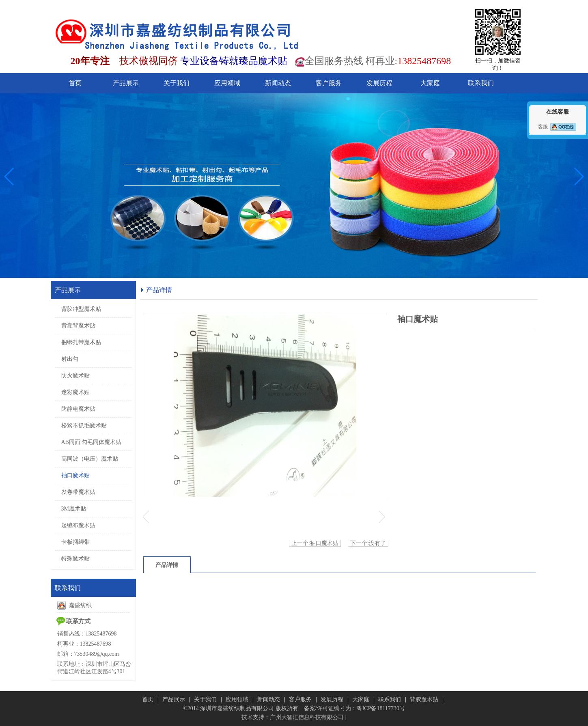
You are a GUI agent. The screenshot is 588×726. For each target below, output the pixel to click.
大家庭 (361, 699)
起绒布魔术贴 (78, 525)
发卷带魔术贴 (78, 492)
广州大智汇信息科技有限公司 (307, 717)
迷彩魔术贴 (75, 392)
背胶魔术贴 (424, 699)
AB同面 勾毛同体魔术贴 (92, 442)
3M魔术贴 (74, 509)
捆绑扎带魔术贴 (81, 342)
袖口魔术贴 (75, 475)
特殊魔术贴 (75, 559)
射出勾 (70, 359)
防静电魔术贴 (78, 409)
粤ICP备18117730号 (381, 708)
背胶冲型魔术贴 (81, 309)
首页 (148, 699)
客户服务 (300, 699)
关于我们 (205, 699)
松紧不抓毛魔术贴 (84, 425)
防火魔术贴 (75, 376)
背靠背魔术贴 (78, 326)
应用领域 (237, 699)
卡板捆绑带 (75, 542)
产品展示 (174, 699)
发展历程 (332, 699)
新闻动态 (269, 699)
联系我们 (390, 699)
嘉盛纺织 (74, 605)
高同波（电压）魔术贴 (90, 459)
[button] (10, 177)
